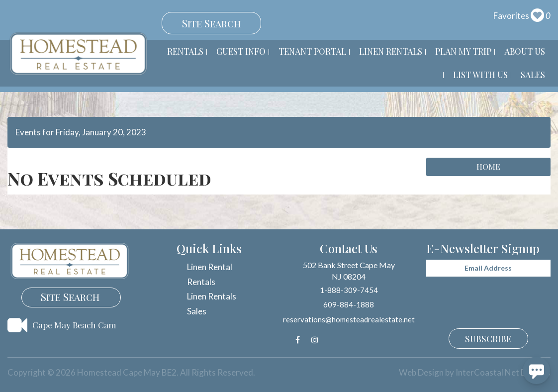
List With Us (480, 75)
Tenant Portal (312, 51)
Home (488, 166)
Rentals (185, 51)
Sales (533, 75)
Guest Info (241, 51)
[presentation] (480, 295)
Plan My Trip (463, 51)
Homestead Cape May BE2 (78, 54)
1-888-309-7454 (349, 290)
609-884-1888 (349, 304)
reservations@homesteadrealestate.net (349, 319)
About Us (525, 51)
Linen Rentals (391, 51)
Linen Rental (210, 267)
